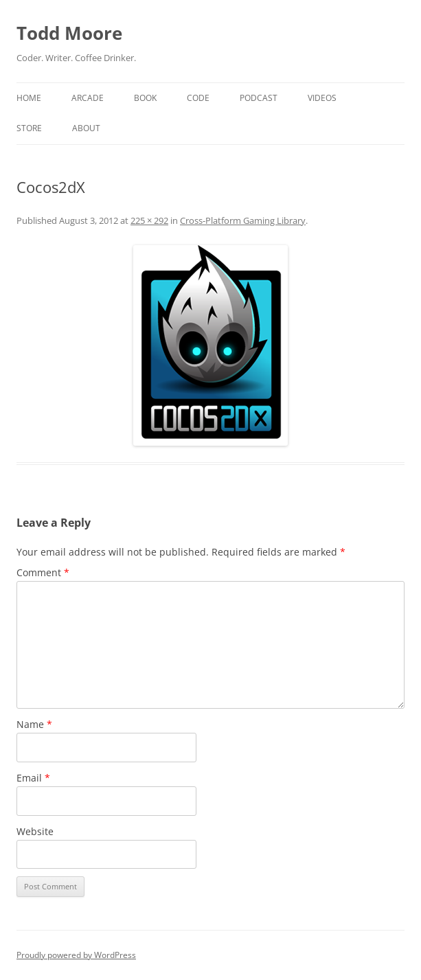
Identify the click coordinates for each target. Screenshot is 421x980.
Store (29, 128)
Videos (322, 98)
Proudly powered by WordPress (76, 955)
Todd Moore (69, 33)
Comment (43, 572)
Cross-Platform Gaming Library (243, 220)
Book (145, 98)
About (86, 128)
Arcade (88, 98)
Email (33, 778)
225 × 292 (149, 220)
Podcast (259, 98)
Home (29, 98)
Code (198, 98)
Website (35, 831)
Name (34, 724)
